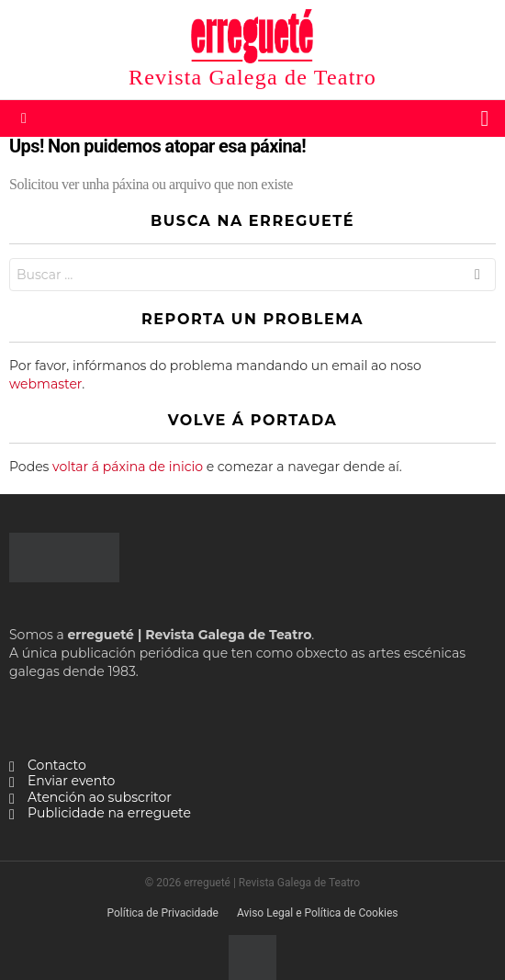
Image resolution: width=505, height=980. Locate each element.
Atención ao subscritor (100, 798)
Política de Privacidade (162, 913)
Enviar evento (71, 781)
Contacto (57, 766)
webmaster (45, 384)
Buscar (477, 277)
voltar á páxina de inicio (128, 467)
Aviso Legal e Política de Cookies (318, 913)
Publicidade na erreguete (109, 813)
